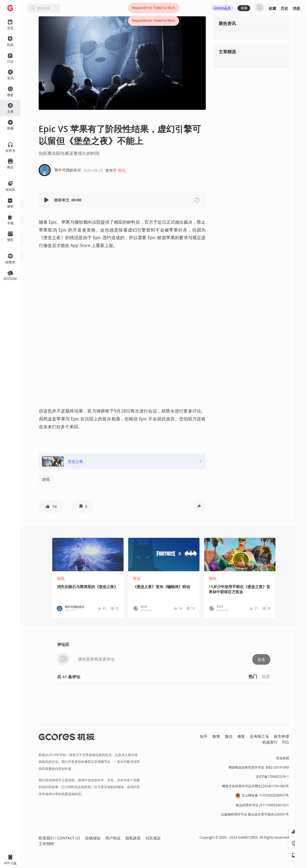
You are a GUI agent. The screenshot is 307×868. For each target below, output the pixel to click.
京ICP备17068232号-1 (272, 777)
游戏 (46, 479)
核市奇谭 (281, 736)
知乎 (204, 736)
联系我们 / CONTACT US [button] (59, 838)
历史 (284, 8)
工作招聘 (46, 844)
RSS (286, 742)
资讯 (122, 170)
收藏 (272, 8)
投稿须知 (93, 838)
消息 (296, 8)
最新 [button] (266, 676)
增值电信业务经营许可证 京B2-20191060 (259, 767)
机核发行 (270, 742)
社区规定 (153, 838)
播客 (241, 736)
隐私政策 (133, 838)
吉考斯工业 (259, 736)
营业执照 (283, 758)
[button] (47, 200)
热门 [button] (253, 676)
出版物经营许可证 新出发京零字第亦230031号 (255, 814)
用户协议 (113, 838)
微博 (216, 736)
